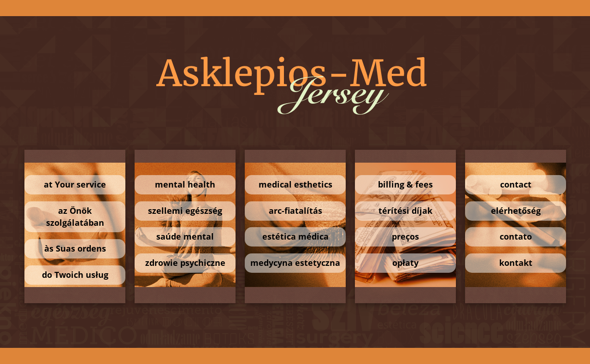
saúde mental (185, 236)
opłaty (405, 263)
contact (515, 184)
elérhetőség (515, 211)
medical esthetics (295, 184)
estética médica (295, 236)
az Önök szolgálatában (75, 217)
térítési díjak (405, 211)
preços (405, 236)
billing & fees (405, 184)
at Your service (75, 184)
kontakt (515, 263)
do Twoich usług (75, 275)
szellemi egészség (185, 211)
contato (515, 236)
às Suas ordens (75, 248)
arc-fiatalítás (295, 211)
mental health (185, 184)
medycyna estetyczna (295, 263)
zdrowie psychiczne (185, 263)
